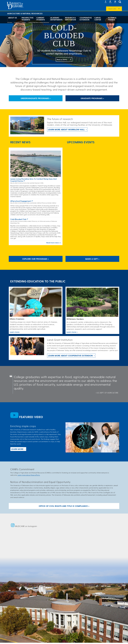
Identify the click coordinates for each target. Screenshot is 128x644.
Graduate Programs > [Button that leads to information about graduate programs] (92, 98)
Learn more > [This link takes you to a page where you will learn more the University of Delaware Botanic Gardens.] (72, 332)
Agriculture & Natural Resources (25, 13)
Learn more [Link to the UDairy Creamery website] (15, 332)
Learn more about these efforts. (29, 475)
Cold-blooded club (18, 219)
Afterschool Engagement (21, 201)
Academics (17, 22)
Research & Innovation (71, 19)
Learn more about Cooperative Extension (70, 356)
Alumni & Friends (112, 19)
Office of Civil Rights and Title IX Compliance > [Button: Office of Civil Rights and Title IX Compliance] (64, 506)
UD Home (10, 22)
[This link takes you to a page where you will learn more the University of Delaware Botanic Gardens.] (92, 302)
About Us (12, 18)
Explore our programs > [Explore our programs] (36, 259)
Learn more (17, 449)
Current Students (41, 19)
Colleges (24, 22)
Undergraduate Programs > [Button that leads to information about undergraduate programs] (36, 98)
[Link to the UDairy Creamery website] (36, 302)
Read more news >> (54, 243)
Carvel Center (98, 19)
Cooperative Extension (86, 19)
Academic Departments (56, 19)
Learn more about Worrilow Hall (66, 129)
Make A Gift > (92, 259)
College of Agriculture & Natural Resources (39, 22)
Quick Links (112, 9)
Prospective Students (28, 19)
